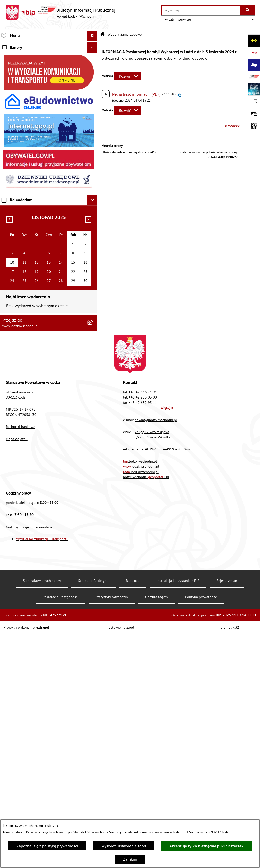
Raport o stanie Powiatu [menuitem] (23, 87)
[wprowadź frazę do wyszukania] (201, 10)
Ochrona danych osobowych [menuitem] (27, 199)
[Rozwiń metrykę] (127, 76)
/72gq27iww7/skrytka (152, 666)
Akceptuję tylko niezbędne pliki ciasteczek (206, 846)
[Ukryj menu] (92, 36)
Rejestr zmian (227, 815)
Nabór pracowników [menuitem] (20, 219)
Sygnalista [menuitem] (11, 230)
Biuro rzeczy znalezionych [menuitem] (24, 168)
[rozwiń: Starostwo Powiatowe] (94, 67)
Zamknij (130, 859)
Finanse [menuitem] (9, 97)
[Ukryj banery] (92, 282)
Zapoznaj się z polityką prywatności (47, 846)
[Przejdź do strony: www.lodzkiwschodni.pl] (254, 77)
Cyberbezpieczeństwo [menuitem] (21, 260)
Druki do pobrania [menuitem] (18, 270)
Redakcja (133, 815)
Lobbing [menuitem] (9, 148)
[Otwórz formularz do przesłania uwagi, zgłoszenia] (254, 114)
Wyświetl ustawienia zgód (124, 846)
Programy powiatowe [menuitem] (20, 158)
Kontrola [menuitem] (10, 209)
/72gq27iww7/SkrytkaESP (156, 672)
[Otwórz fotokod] (254, 126)
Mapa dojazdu (17, 674)
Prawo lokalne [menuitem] (14, 77)
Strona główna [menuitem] (15, 46)
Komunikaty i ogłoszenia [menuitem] (23, 107)
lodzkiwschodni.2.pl (146, 712)
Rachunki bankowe (20, 661)
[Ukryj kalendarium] (92, 435)
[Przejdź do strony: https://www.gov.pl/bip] (254, 53)
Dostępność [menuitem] (12, 189)
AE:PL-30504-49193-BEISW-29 (169, 684)
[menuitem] (49, 56)
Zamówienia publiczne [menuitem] (22, 118)
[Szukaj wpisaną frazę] (248, 10)
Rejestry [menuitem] (9, 250)
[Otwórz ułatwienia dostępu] (254, 40)
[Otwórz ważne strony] (254, 102)
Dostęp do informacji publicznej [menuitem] (30, 179)
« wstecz (232, 126)
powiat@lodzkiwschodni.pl (156, 654)
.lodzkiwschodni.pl (140, 696)
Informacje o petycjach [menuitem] (22, 138)
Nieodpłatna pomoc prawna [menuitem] (26, 128)
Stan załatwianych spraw (42, 815)
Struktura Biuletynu (93, 815)
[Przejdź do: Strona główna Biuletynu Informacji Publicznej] (102, 34)
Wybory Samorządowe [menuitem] (21, 240)
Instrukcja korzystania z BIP (178, 815)
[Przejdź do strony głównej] (60, 13)
